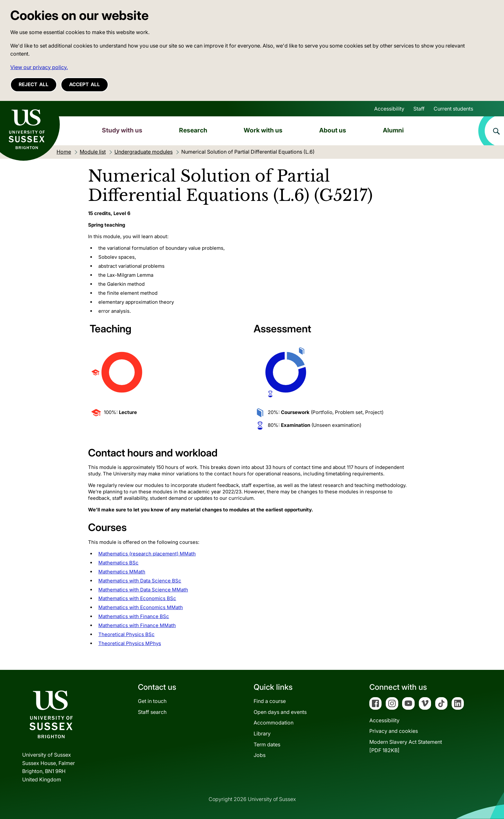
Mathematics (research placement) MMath (147, 554)
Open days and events (280, 712)
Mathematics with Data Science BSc (140, 581)
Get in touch (152, 701)
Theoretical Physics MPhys (130, 643)
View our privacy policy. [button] (39, 67)
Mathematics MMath (122, 572)
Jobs (260, 755)
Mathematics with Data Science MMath (143, 590)
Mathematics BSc (118, 563)
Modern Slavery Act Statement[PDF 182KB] (406, 746)
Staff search (152, 712)
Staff (419, 109)
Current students (453, 109)
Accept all (85, 84)
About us (333, 130)
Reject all (34, 84)
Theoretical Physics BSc (126, 634)
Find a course (270, 701)
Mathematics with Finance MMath (137, 625)
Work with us (263, 130)
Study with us (122, 130)
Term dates (267, 744)
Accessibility (389, 109)
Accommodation (274, 723)
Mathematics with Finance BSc (134, 616)
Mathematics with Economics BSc (137, 598)
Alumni (393, 130)
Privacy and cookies (394, 731)
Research (193, 130)
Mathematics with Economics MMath (141, 607)
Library (262, 733)
